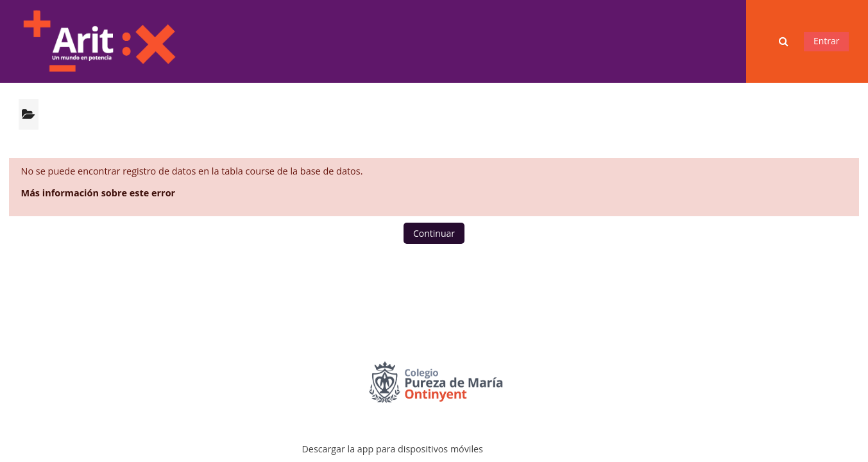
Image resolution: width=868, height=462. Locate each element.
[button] (785, 41)
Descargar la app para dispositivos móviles (393, 449)
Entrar (827, 41)
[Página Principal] (99, 40)
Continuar (434, 233)
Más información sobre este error (98, 193)
